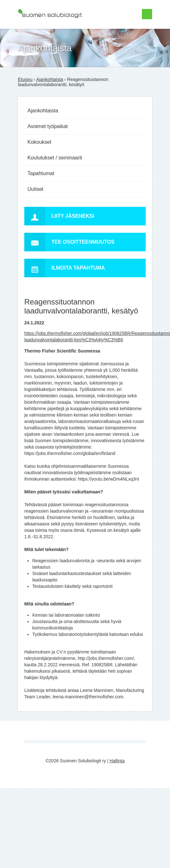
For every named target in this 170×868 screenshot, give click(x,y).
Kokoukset (39, 142)
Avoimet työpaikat (48, 126)
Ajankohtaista (50, 79)
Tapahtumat (41, 173)
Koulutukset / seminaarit (55, 158)
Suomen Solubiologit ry (41, 30)
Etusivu (25, 79)
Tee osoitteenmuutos (69, 242)
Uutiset (35, 189)
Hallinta (117, 761)
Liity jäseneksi (59, 216)
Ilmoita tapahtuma (65, 268)
